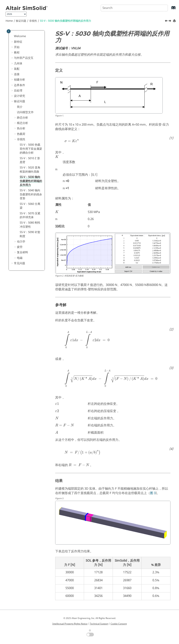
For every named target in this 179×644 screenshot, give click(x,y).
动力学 (21, 242)
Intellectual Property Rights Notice (70, 624)
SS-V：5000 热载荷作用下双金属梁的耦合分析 (31, 149)
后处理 (18, 91)
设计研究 (20, 96)
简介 (20, 107)
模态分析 (22, 123)
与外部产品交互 (24, 58)
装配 (17, 69)
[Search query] (134, 8)
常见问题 (20, 263)
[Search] (161, 8)
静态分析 (22, 118)
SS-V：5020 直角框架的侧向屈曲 (30, 170)
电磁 (20, 258)
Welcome (20, 36)
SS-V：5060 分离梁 (30, 206)
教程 (17, 53)
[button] (12, 36)
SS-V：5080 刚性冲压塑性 (30, 225)
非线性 (33, 21)
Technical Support (99, 624)
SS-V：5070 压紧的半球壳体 (30, 215)
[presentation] (72, 141)
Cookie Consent (119, 624)
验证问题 (21, 21)
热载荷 (21, 134)
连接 (17, 74)
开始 (17, 47)
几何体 (18, 63)
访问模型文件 (25, 112)
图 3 (153, 493)
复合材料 (22, 252)
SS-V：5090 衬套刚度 (30, 234)
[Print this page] (175, 21)
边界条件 (20, 85)
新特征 (18, 42)
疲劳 (20, 247)
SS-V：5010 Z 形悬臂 (30, 160)
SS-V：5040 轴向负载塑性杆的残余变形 (31, 194)
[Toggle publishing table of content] (9, 31)
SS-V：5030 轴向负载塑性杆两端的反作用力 (66, 21)
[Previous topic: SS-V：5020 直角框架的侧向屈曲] (167, 21)
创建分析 (20, 80)
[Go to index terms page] (170, 10)
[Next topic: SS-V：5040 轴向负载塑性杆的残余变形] (170, 21)
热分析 (21, 128)
